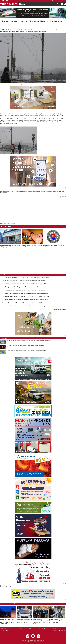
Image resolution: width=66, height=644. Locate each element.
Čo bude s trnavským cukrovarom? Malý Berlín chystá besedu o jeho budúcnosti (26, 293)
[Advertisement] (13, 211)
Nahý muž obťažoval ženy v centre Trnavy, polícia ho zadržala (22, 287)
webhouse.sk (40, 642)
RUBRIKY (23, 4)
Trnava (2, 619)
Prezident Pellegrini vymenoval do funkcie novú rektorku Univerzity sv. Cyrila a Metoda (26, 284)
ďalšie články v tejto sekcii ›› (59, 310)
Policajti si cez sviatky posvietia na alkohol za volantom (32, 246)
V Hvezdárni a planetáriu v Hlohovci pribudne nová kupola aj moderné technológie (25, 306)
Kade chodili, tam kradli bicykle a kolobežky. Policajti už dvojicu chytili (57, 621)
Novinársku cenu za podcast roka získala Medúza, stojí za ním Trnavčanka (25, 346)
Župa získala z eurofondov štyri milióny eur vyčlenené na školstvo (10, 246)
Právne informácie (24, 629)
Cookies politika (61, 630)
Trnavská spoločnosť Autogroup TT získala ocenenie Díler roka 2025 (23, 303)
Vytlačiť (63, 197)
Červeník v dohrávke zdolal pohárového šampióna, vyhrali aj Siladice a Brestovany (27, 351)
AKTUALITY (3, 24)
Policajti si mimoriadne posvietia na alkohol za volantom (54, 246)
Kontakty (57, 629)
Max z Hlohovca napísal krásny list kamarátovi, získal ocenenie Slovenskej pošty (26, 300)
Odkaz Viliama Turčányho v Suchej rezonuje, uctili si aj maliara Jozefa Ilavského (25, 281)
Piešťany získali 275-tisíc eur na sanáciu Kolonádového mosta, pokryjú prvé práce (27, 296)
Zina (65, 1)
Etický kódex (44, 629)
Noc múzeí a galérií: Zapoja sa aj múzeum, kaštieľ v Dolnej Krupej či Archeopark (25, 290)
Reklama (50, 629)
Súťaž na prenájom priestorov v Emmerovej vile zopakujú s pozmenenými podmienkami (27, 277)
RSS (53, 629)
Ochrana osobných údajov (35, 629)
